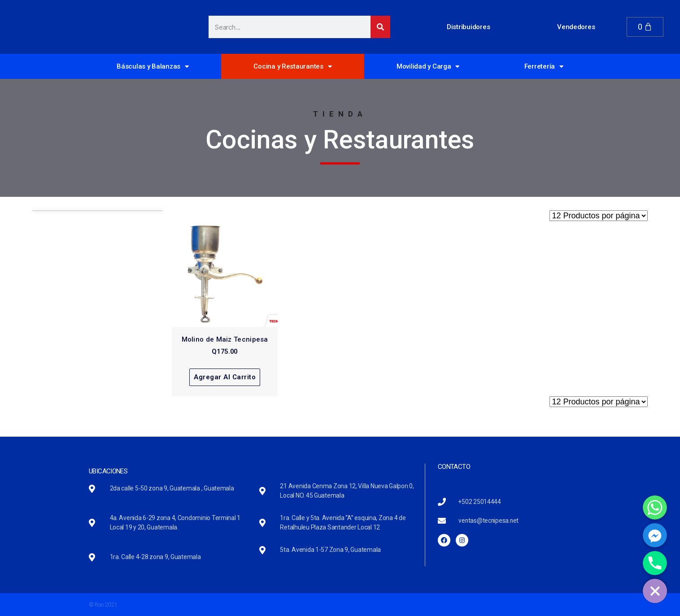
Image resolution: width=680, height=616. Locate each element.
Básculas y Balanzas (153, 67)
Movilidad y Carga (428, 67)
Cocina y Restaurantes (292, 67)
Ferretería (544, 67)
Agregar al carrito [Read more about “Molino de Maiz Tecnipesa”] (225, 377)
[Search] (380, 27)
